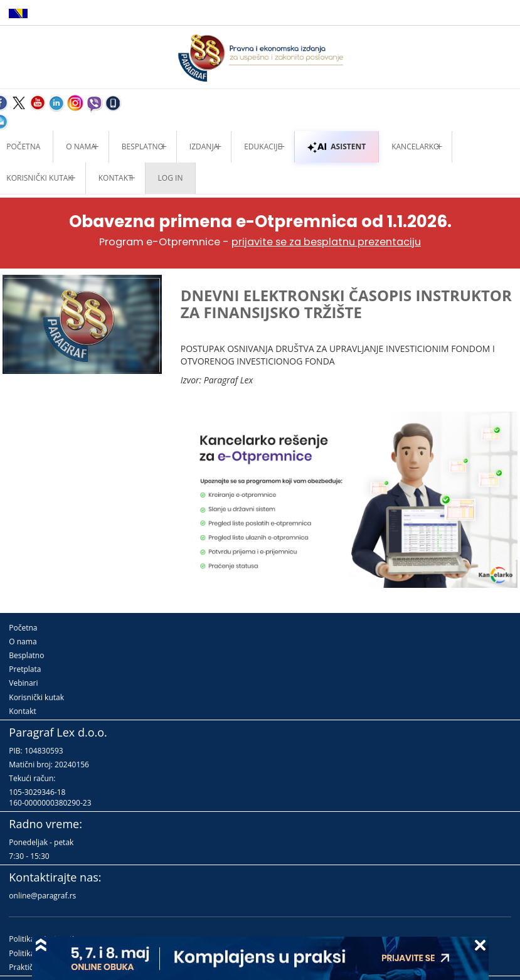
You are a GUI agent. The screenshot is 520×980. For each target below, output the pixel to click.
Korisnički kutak (36, 697)
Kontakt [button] (115, 178)
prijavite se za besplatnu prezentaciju (326, 242)
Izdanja (204, 146)
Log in (171, 178)
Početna (23, 628)
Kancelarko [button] (415, 146)
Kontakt (22, 711)
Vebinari (23, 683)
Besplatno (143, 146)
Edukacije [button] (263, 146)
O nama (81, 146)
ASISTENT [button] (337, 146)
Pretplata (25, 669)
